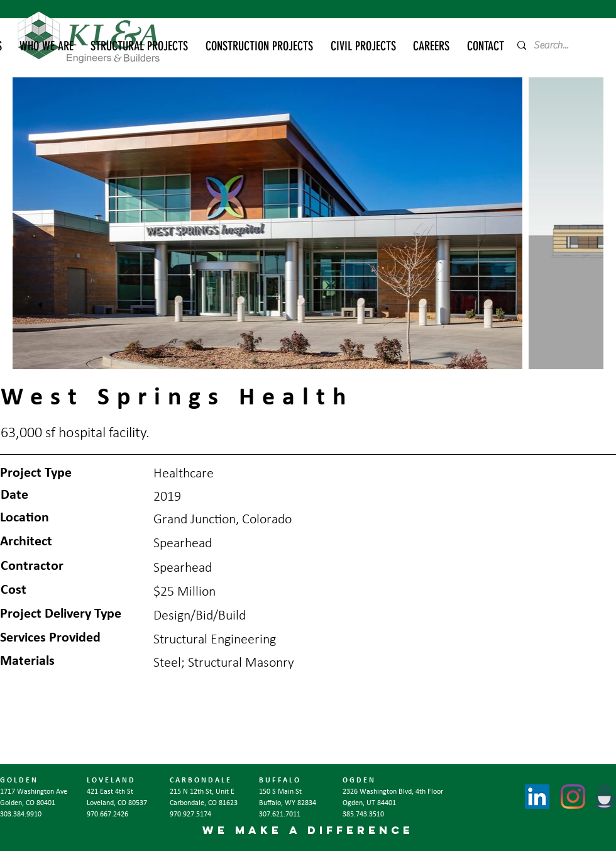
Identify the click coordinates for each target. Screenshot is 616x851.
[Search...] (555, 45)
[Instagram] (573, 797)
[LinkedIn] (537, 797)
